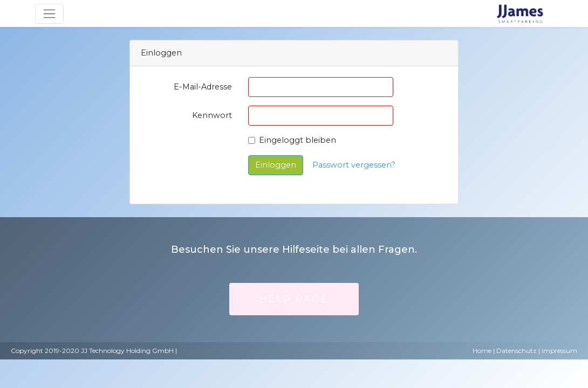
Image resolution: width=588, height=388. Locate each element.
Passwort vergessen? (354, 165)
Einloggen (276, 165)
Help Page (294, 299)
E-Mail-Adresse (203, 87)
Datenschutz (517, 351)
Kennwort (212, 115)
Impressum (559, 351)
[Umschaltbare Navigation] (49, 14)
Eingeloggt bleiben (298, 140)
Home (482, 351)
